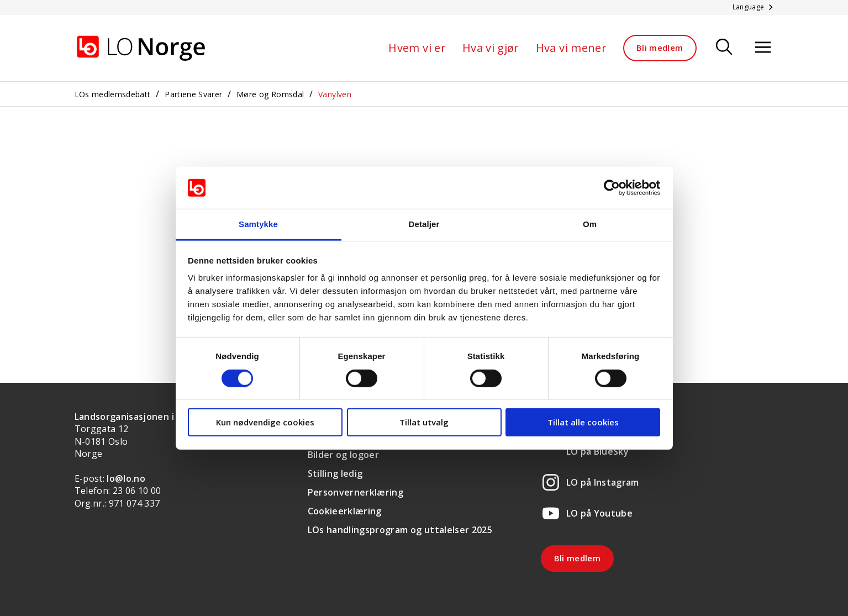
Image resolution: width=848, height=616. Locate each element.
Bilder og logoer (344, 455)
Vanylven (335, 94)
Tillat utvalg (424, 422)
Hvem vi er (417, 48)
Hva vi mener (571, 48)
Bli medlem (660, 48)
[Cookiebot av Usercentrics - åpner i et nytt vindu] (612, 188)
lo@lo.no (126, 478)
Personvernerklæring (356, 492)
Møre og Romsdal (270, 94)
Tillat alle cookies (583, 422)
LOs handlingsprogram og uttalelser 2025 (400, 530)
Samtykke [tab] (258, 224)
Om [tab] (590, 224)
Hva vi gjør (491, 48)
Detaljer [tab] (424, 224)
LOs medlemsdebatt (113, 94)
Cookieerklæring (345, 511)
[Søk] (724, 48)
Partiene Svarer (193, 94)
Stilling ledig (335, 473)
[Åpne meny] (763, 48)
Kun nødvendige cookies (265, 422)
